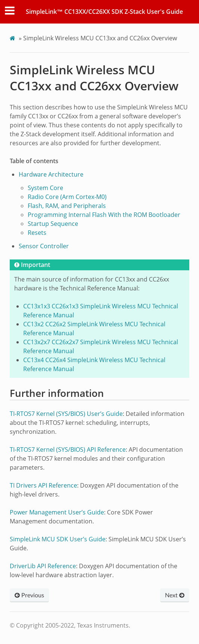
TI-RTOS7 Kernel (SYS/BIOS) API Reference (68, 449)
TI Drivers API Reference (43, 485)
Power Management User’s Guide (57, 512)
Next (175, 595)
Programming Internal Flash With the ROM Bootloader (104, 215)
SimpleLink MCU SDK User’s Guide (58, 539)
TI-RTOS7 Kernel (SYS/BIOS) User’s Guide (66, 414)
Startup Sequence (53, 224)
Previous (29, 595)
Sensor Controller (44, 246)
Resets (37, 233)
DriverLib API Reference (43, 566)
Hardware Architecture (51, 174)
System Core (45, 188)
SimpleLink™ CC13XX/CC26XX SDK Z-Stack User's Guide (104, 12)
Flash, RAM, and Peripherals (67, 206)
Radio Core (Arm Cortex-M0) (67, 197)
